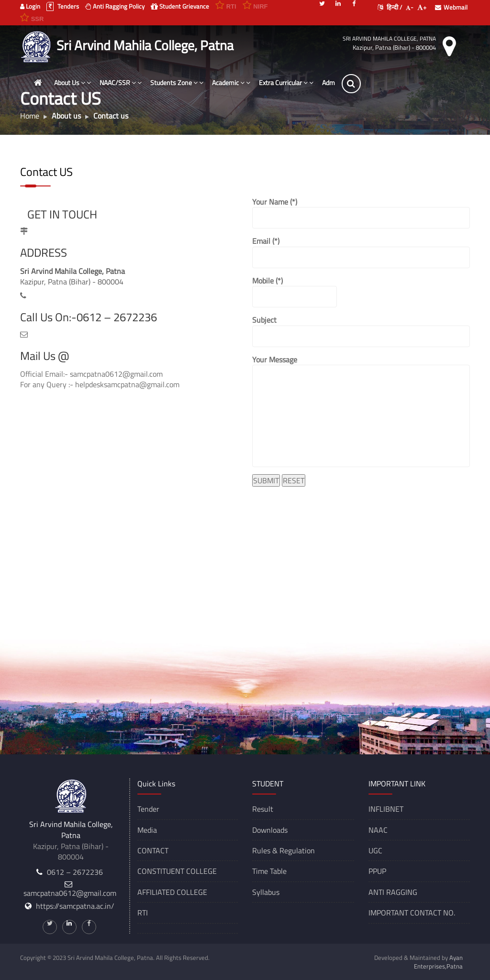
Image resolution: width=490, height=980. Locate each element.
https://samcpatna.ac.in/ (75, 906)
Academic (232, 82)
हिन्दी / (390, 7)
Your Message (361, 411)
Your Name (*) (361, 212)
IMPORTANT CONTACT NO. (412, 913)
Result (263, 809)
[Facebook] (354, 3)
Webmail (451, 7)
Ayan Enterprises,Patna (438, 962)
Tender (148, 809)
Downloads (270, 830)
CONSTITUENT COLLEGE (177, 871)
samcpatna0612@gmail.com (70, 893)
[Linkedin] (338, 3)
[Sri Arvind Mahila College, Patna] (37, 45)
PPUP (377, 871)
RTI (143, 913)
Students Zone (177, 82)
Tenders (63, 6)
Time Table (269, 871)
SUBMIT (266, 480)
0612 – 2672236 (75, 872)
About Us (73, 82)
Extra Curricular (287, 82)
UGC (375, 850)
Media (147, 830)
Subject (361, 331)
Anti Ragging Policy (115, 6)
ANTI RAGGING (393, 892)
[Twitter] (322, 3)
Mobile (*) (295, 291)
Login (30, 6)
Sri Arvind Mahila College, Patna (389, 38)
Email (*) (361, 252)
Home (30, 116)
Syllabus (266, 892)
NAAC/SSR (121, 82)
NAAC (378, 830)
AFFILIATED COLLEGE (172, 892)
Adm (329, 82)
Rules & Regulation (284, 850)
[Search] (352, 84)
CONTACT (153, 850)
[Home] (38, 83)
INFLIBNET (386, 809)
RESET (294, 480)
